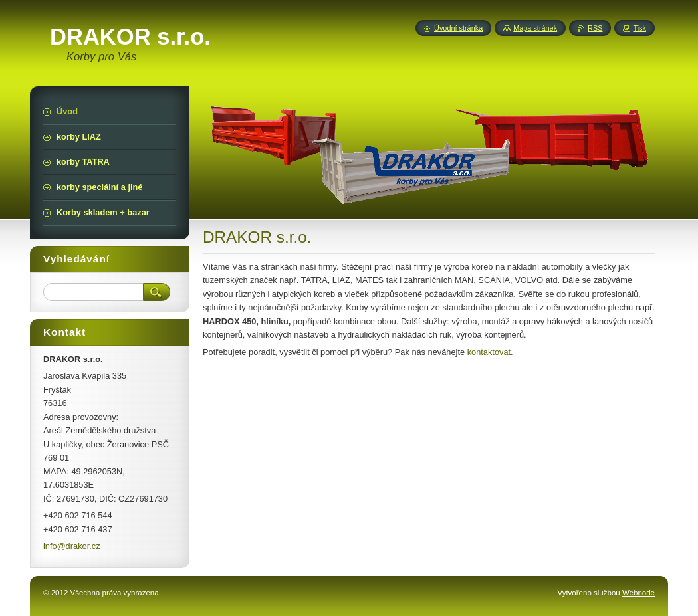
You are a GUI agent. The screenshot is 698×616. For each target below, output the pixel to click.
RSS (595, 28)
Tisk (640, 28)
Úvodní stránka (458, 28)
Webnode (639, 593)
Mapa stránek (535, 28)
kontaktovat (489, 352)
